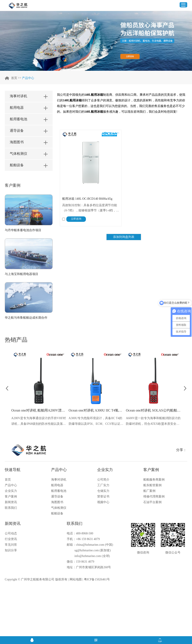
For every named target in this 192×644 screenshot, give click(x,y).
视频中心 (103, 502)
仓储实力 (103, 491)
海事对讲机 (59, 480)
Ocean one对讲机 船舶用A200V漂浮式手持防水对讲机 (39, 410)
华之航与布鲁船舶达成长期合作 (26, 318)
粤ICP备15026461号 (97, 579)
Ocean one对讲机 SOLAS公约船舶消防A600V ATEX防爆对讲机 (153, 410)
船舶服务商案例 (154, 480)
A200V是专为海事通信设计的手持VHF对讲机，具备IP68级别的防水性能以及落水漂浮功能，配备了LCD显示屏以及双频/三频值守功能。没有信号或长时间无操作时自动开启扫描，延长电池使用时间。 (39, 422)
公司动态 (11, 533)
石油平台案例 (152, 502)
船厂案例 (149, 491)
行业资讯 (11, 539)
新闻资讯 (11, 502)
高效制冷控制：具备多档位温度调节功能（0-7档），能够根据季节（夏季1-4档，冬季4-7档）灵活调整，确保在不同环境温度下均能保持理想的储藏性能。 (91, 208)
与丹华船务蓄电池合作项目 (23, 230)
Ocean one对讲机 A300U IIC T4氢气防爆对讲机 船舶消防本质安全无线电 (96, 410)
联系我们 (11, 508)
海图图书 (57, 502)
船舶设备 (57, 513)
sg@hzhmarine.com (87, 550)
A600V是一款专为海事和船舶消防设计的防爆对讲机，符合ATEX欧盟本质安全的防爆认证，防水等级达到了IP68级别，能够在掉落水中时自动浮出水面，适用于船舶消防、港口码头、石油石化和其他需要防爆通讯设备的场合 (153, 422)
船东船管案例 (152, 485)
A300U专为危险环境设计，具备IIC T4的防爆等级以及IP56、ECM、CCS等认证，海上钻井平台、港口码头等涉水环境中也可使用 (96, 422)
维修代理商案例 (154, 497)
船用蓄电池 (59, 491)
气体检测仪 (59, 508)
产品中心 (28, 78)
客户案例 (13, 185)
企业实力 (11, 491)
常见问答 (11, 545)
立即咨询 (76, 219)
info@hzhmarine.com (88, 556)
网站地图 (76, 579)
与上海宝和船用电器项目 (22, 274)
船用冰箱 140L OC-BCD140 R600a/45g (87, 199)
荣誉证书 (103, 497)
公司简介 (103, 480)
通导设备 (57, 497)
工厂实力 (103, 485)
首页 (14, 78)
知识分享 (11, 550)
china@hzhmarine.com (90, 545)
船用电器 (57, 485)
